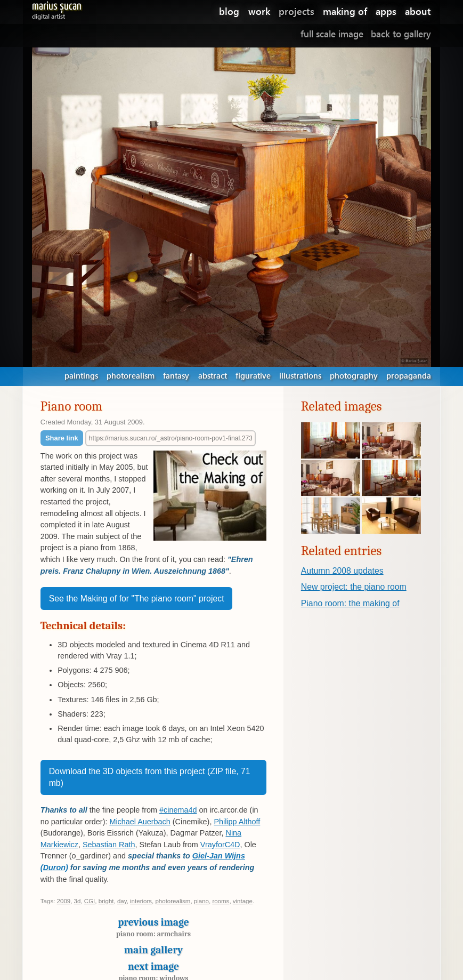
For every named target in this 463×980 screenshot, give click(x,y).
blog (229, 11)
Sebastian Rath (109, 845)
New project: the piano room (354, 587)
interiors (141, 901)
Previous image (153, 930)
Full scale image (332, 34)
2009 (64, 901)
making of (345, 11)
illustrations (300, 375)
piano (201, 901)
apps (386, 11)
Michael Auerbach (140, 822)
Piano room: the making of (350, 603)
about (418, 11)
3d (78, 901)
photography (354, 375)
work (259, 11)
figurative (253, 375)
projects (297, 11)
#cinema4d (178, 810)
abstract (213, 375)
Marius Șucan (57, 8)
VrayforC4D (220, 845)
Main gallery (153, 950)
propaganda (409, 375)
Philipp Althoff (237, 822)
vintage (243, 901)
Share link (62, 438)
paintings (81, 375)
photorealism (131, 375)
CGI (90, 901)
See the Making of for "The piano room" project (137, 599)
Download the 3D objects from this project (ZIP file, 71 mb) (150, 777)
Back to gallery (401, 34)
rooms (221, 901)
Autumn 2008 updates (342, 571)
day (122, 901)
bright (106, 901)
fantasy (176, 375)
